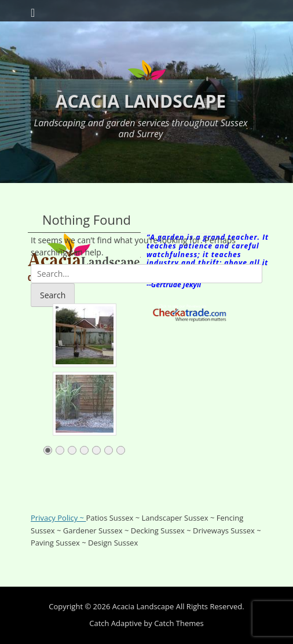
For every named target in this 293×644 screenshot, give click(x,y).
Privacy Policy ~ (58, 518)
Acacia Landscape (141, 101)
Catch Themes (179, 623)
